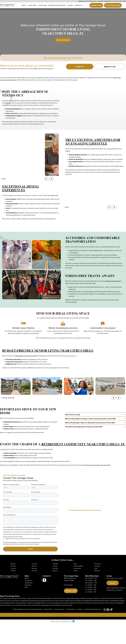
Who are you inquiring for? (38, 506)
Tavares (75, 592)
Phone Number (7, 529)
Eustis (96, 590)
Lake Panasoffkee (78, 588)
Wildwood (97, 592)
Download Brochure (63, 40)
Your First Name (7, 514)
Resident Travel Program (113, 303)
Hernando (34, 590)
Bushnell (55, 592)
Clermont (13, 592)
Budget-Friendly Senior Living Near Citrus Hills (48, 372)
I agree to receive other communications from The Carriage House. (23, 560)
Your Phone (34, 521)
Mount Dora (98, 585)
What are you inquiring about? (11, 506)
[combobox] (4, 509)
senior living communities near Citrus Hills (97, 487)
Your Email (6, 521)
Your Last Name (35, 514)
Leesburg (55, 588)
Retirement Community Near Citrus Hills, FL (83, 466)
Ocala (75, 585)
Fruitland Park (77, 590)
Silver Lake (34, 585)
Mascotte (34, 588)
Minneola (13, 588)
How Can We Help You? (9, 536)
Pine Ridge (55, 585)
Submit (30, 571)
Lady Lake (97, 588)
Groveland (55, 590)
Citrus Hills (34, 592)
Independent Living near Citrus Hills (26, 377)
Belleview (13, 585)
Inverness (13, 590)
